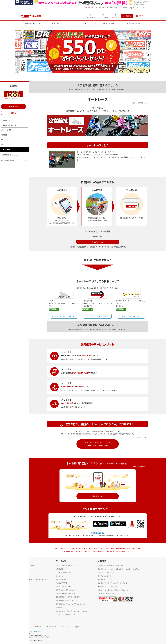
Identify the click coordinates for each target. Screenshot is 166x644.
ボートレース (14, 140)
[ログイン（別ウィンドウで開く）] (140, 16)
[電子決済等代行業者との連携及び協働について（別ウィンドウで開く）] (71, 604)
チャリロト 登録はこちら (98, 316)
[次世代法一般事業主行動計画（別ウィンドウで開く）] (65, 594)
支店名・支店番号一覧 (34, 631)
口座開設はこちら (98, 496)
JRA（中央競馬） (14, 130)
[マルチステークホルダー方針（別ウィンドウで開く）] (65, 615)
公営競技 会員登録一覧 (14, 125)
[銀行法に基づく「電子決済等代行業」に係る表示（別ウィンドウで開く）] (72, 611)
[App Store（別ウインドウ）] (101, 524)
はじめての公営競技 (14, 161)
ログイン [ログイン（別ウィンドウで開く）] (13, 113)
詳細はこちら (141, 437)
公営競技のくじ (14, 155)
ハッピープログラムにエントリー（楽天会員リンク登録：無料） (98, 444)
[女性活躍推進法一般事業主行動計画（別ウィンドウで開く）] (68, 597)
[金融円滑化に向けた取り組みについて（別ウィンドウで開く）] (68, 601)
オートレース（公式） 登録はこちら (64, 316)
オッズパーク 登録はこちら (131, 316)
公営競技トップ (14, 120)
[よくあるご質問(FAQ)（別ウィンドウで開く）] (103, 16)
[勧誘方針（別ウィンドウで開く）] (59, 608)
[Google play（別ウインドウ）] (119, 524)
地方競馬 (14, 135)
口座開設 (13, 106)
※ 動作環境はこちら (98, 533)
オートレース (14, 149)
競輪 (14, 145)
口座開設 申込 (98, 242)
